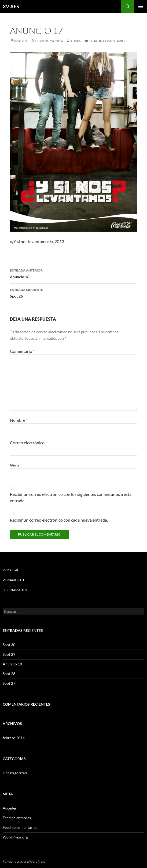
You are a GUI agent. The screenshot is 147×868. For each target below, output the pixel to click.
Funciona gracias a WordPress (24, 861)
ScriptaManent (16, 590)
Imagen (21, 41)
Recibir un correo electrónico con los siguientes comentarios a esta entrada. (71, 497)
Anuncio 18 (12, 664)
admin (76, 41)
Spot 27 (9, 683)
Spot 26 (73, 292)
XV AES (11, 6)
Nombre (19, 420)
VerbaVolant (14, 580)
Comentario (22, 351)
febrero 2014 (14, 738)
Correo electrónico (28, 443)
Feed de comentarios (20, 827)
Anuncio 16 (73, 273)
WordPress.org (15, 837)
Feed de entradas (17, 818)
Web (14, 465)
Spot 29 (9, 654)
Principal (11, 570)
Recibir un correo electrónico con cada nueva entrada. (59, 520)
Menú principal (141, 6)
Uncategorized (15, 773)
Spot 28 (9, 674)
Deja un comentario (107, 41)
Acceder (10, 808)
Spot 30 (9, 645)
